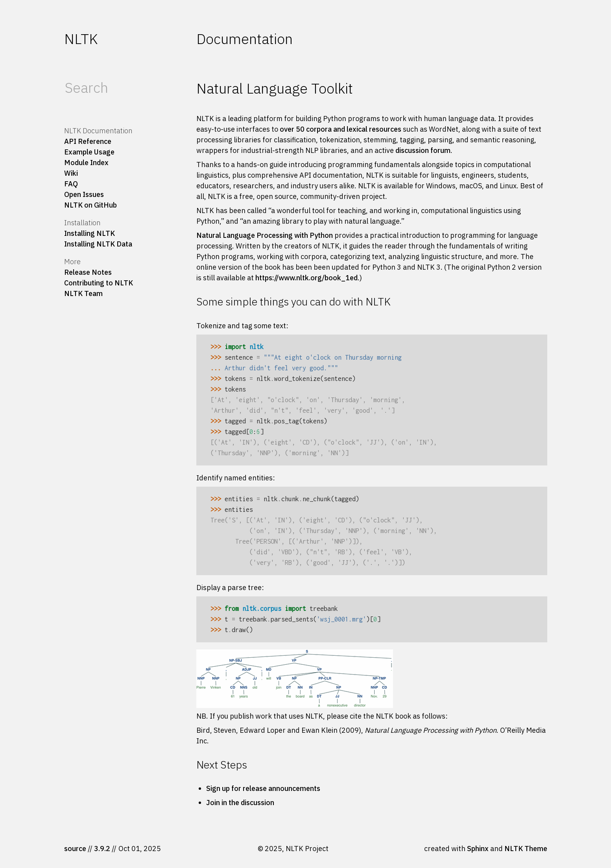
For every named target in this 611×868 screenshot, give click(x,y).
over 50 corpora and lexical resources (341, 129)
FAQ (71, 184)
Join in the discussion (240, 803)
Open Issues (84, 194)
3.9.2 (102, 849)
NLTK (81, 39)
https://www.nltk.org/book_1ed (306, 278)
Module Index (86, 163)
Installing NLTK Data (98, 244)
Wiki (71, 173)
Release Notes (88, 272)
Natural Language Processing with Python (265, 235)
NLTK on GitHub (90, 205)
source (75, 849)
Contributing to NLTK (99, 283)
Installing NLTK (90, 233)
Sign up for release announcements (263, 788)
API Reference (88, 141)
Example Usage (89, 152)
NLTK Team (83, 293)
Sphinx (478, 849)
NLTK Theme (526, 849)
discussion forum (423, 150)
